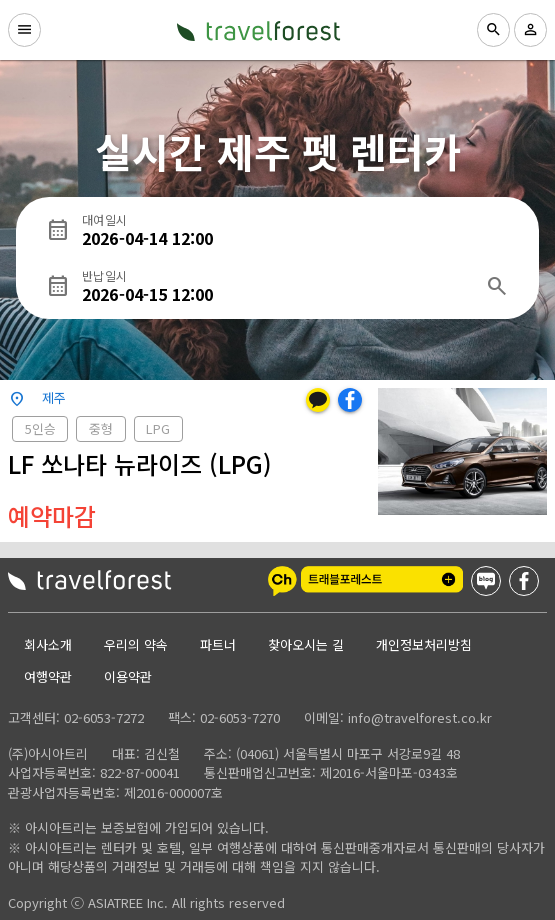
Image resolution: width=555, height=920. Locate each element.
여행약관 (48, 676)
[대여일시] (295, 230)
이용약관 (128, 676)
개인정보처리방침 (424, 644)
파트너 (218, 644)
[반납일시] (277, 286)
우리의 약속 (136, 644)
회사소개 (48, 644)
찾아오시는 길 (306, 644)
